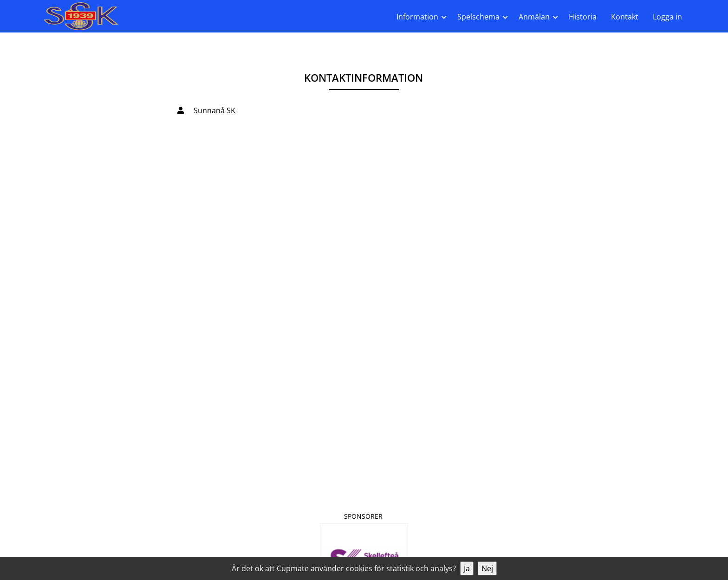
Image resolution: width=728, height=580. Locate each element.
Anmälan (534, 17)
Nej (487, 568)
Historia (583, 17)
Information (417, 17)
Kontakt (625, 17)
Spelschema (478, 17)
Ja (467, 568)
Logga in (667, 17)
